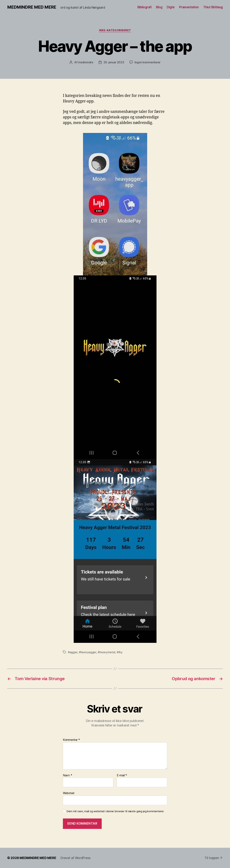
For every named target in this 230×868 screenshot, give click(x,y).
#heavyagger (88, 652)
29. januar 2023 (114, 62)
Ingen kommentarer (148, 62)
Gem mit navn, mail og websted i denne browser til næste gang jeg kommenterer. (115, 811)
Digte (171, 7)
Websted (69, 793)
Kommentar (71, 740)
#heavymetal (106, 652)
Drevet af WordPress (75, 858)
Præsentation (189, 7)
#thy (120, 652)
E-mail (122, 775)
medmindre (86, 62)
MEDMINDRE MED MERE (32, 7)
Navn (67, 775)
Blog (159, 7)
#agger (73, 652)
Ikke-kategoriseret (115, 30)
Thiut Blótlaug (213, 7)
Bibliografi (145, 7)
